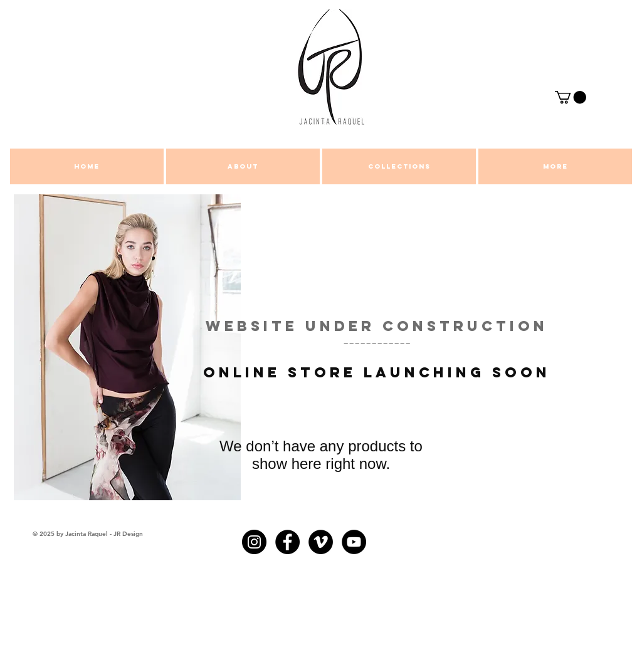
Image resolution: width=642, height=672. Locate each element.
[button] (571, 97)
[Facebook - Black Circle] (287, 542)
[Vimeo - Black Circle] (321, 542)
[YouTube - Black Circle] (354, 542)
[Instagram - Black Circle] (254, 542)
